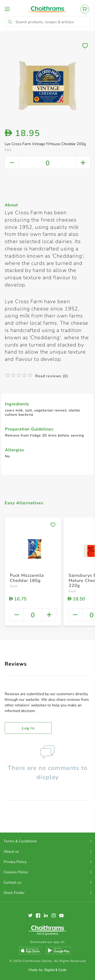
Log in (28, 728)
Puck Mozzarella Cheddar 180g (27, 578)
